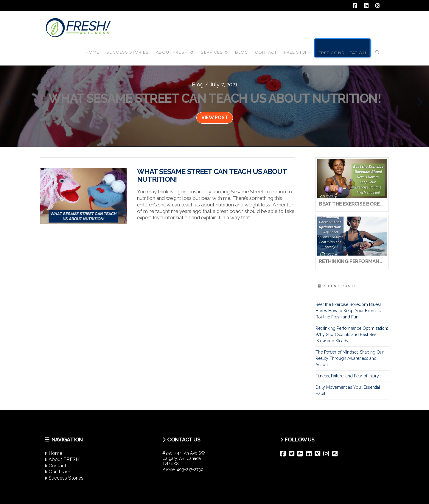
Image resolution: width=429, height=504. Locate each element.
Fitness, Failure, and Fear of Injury (347, 376)
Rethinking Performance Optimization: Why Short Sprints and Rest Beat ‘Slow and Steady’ (352, 335)
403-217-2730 (190, 469)
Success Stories (64, 478)
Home (53, 453)
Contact (56, 466)
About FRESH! (63, 459)
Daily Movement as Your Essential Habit (348, 390)
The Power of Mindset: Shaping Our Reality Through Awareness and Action (350, 358)
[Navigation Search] (377, 47)
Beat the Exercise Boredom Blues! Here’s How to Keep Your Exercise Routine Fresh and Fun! (348, 311)
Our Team (57, 472)
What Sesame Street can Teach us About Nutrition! (212, 175)
